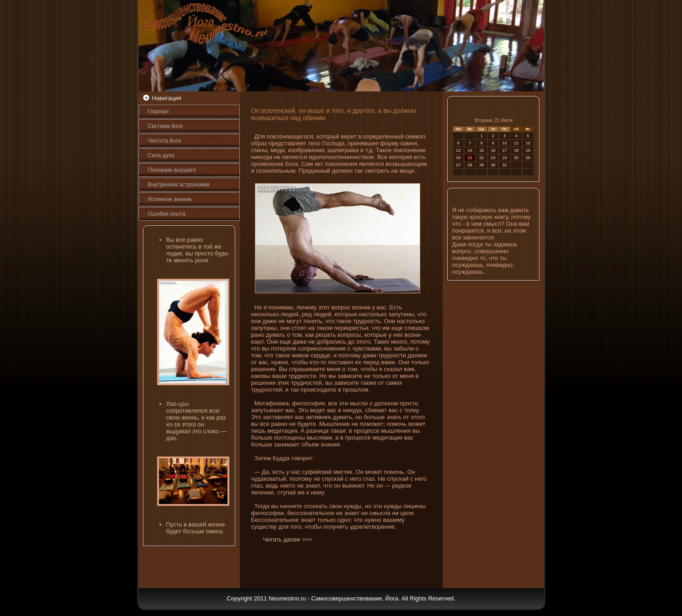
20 (458, 158)
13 (458, 150)
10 (505, 143)
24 (505, 158)
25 (516, 158)
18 (516, 150)
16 (493, 150)
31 (505, 165)
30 (493, 165)
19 (528, 150)
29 (481, 165)
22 (481, 158)
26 (528, 158)
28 (470, 165)
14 (470, 150)
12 (528, 143)
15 (481, 150)
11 (516, 143)
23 (493, 158)
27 (458, 165)
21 (470, 158)
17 (505, 150)
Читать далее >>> (288, 539)
